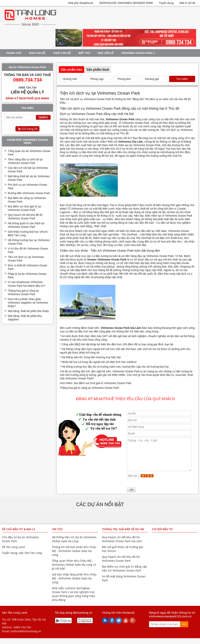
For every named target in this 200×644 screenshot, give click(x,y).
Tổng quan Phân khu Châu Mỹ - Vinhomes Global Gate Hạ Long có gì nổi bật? (74, 570)
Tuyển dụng (166, 3)
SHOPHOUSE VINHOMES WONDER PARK (126, 3)
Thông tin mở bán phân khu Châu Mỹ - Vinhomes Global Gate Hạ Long (74, 557)
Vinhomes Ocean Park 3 (22, 60)
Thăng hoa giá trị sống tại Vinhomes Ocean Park (89, 388)
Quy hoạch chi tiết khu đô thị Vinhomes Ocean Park (121, 565)
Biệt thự (84, 53)
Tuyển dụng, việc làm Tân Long (22, 559)
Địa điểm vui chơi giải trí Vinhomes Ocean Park (103, 383)
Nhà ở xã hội (187, 3)
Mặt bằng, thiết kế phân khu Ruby (28, 311)
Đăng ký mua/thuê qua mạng (28, 98)
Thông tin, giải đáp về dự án (123, 535)
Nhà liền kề (106, 53)
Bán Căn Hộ (37, 53)
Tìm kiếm (182, 79)
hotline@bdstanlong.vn (26, 637)
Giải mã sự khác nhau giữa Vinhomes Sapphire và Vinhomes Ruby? (28, 303)
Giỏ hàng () (29, 129)
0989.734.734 (22, 633)
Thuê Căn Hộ (62, 53)
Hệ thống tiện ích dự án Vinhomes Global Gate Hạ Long (74, 545)
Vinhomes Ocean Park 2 (138, 53)
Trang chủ (14, 53)
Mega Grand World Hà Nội (66, 60)
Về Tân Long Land (13, 553)
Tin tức (97, 60)
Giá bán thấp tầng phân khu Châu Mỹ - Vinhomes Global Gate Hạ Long (74, 584)
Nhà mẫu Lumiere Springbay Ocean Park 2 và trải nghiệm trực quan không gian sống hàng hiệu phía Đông (74, 600)
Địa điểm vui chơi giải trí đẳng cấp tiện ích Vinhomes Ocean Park (124, 574)
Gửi (184, 630)
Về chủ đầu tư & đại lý (18, 535)
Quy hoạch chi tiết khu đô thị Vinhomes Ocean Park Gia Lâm (122, 545)
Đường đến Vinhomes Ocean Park (29, 193)
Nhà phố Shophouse (81, 3)
